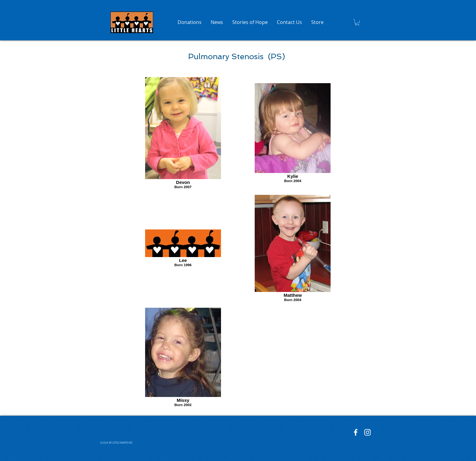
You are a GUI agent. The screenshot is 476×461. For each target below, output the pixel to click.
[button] (357, 22)
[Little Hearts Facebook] (356, 432)
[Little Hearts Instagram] (367, 432)
